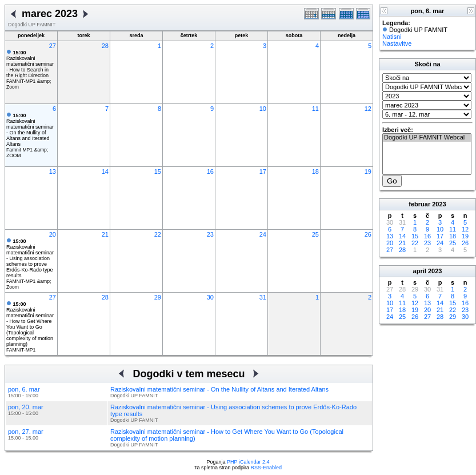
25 (315, 234)
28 (105, 46)
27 (53, 46)
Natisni (392, 37)
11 (315, 109)
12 (368, 109)
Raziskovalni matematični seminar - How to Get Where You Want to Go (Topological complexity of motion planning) (30, 324)
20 (53, 234)
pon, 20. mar (26, 407)
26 (368, 234)
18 (315, 171)
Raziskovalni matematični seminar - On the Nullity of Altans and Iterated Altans (30, 130)
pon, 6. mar (24, 389)
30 (210, 297)
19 (368, 171)
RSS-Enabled (267, 468)
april (420, 271)
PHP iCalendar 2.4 (248, 462)
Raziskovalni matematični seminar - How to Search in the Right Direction (30, 64)
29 (158, 297)
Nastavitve (397, 43)
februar (419, 204)
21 (105, 234)
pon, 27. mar (26, 432)
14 (105, 171)
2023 (439, 204)
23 (210, 234)
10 (263, 109)
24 (263, 234)
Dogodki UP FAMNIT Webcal (427, 138)
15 (158, 171)
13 (53, 171)
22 (158, 234)
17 (263, 171)
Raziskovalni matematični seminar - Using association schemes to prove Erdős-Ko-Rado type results (30, 258)
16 (210, 171)
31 (263, 297)
